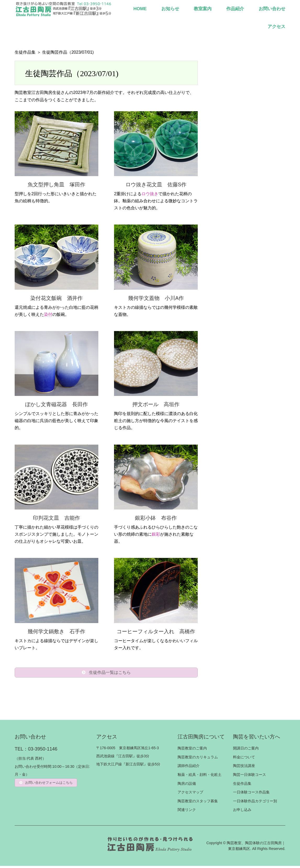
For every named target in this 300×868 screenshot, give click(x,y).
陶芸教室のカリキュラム (198, 759)
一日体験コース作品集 (251, 794)
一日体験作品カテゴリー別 (255, 803)
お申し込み (242, 812)
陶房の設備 (187, 785)
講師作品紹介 (189, 768)
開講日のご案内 (246, 750)
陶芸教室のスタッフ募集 (198, 803)
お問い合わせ (272, 9)
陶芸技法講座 (244, 768)
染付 (48, 314)
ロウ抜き (150, 194)
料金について (244, 759)
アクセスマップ (190, 794)
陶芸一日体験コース (250, 777)
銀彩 (156, 534)
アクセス (276, 27)
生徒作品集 (25, 52)
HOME (140, 9)
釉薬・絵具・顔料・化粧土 (200, 777)
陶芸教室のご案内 (192, 750)
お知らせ (170, 9)
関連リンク (187, 812)
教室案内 (203, 9)
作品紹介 (235, 9)
